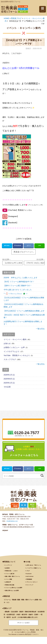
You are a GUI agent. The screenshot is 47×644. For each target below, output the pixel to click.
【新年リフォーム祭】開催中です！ (18, 286)
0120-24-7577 (11, 519)
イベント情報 (9, 579)
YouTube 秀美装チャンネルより (17, 355)
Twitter (7, 245)
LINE (39, 245)
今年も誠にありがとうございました (18, 290)
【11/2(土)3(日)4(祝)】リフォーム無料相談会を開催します (24, 299)
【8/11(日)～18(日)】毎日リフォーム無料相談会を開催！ (24, 316)
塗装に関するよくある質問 (12, 591)
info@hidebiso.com (12, 521)
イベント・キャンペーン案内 (15, 339)
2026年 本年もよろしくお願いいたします (20, 278)
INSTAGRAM (30, 576)
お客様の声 (8, 582)
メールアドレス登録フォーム (34, 568)
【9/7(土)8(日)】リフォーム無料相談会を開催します (24, 311)
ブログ (28, 571)
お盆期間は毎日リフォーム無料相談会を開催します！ (23, 323)
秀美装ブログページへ (24, 252)
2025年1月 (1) (9, 383)
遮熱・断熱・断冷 (12, 576)
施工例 (10, 574)
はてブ (29, 245)
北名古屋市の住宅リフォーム (11, 2)
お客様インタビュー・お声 (14, 347)
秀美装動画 (29, 579)
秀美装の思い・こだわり (11, 571)
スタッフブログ (10, 359)
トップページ (9, 565)
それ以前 (7, 387)
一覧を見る (40, 329)
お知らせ (7, 343)
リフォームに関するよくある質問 (14, 588)
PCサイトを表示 (23, 623)
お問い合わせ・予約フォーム (34, 565)
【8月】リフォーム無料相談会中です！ (19, 282)
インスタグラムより (12, 351)
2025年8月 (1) (9, 379)
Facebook (18, 245)
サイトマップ (30, 585)
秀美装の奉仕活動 (10, 585)
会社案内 (7, 568)
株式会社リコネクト (32, 634)
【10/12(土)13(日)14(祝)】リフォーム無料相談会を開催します (24, 306)
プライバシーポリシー (32, 582)
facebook (29, 574)
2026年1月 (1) (9, 375)
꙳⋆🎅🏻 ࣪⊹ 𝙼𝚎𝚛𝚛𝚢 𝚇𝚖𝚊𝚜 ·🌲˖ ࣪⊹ (16, 294)
